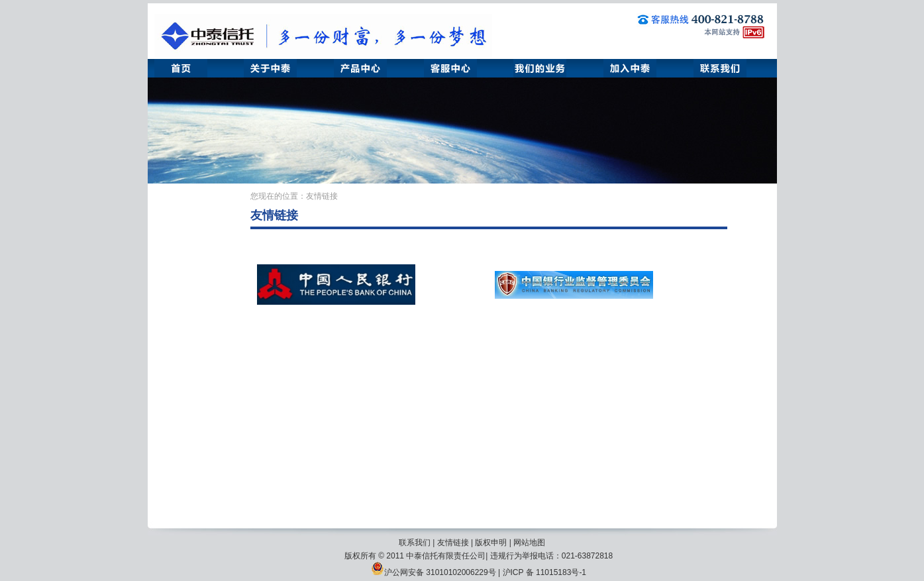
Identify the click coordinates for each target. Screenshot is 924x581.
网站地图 (529, 543)
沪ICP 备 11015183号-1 (545, 572)
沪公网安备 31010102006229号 (434, 572)
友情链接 (453, 543)
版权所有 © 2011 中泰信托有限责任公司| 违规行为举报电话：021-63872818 (479, 556)
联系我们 (415, 543)
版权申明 (491, 543)
